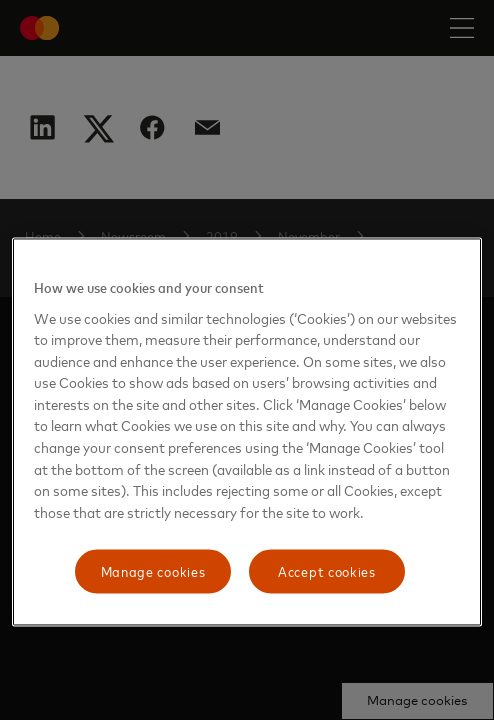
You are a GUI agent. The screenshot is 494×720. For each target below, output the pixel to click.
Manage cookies (153, 571)
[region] (246, 431)
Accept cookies (327, 571)
